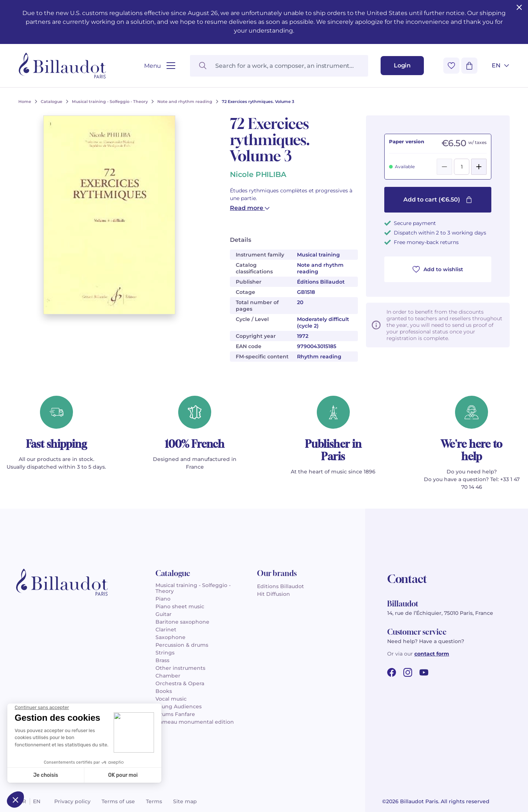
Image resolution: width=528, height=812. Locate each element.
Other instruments (180, 668)
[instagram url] (408, 672)
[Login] (402, 66)
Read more (250, 208)
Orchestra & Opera (180, 683)
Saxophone (170, 637)
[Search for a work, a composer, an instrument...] (279, 66)
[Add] (479, 167)
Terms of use (118, 801)
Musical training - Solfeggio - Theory (193, 588)
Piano (163, 599)
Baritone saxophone (182, 622)
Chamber (168, 676)
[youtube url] (424, 672)
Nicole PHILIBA (258, 174)
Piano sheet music (180, 606)
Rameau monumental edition (195, 722)
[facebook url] (392, 672)
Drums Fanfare (175, 714)
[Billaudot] (62, 66)
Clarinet (166, 630)
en (37, 801)
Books (164, 691)
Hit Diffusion (274, 594)
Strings (165, 653)
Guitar (164, 614)
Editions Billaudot (280, 586)
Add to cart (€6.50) (438, 200)
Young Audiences (179, 706)
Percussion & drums (182, 645)
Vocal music (171, 699)
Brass (162, 660)
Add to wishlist (438, 269)
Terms (154, 801)
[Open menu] (160, 66)
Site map (185, 801)
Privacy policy (72, 801)
